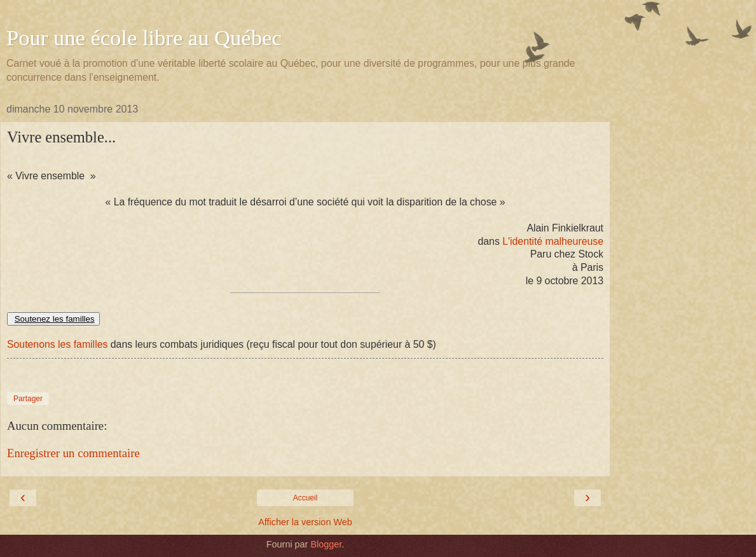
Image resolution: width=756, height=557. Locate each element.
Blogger (326, 544)
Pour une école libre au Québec (144, 38)
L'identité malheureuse (553, 241)
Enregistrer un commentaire (73, 453)
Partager (28, 399)
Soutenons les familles (57, 344)
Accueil (306, 498)
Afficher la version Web (305, 522)
